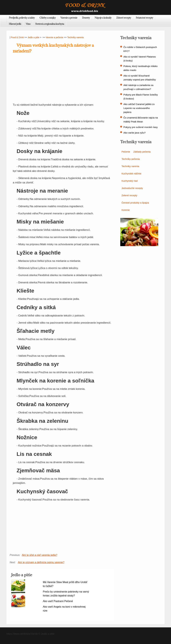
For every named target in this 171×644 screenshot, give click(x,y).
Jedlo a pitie (33, 37)
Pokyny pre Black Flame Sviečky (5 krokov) (141, 97)
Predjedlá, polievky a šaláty (22, 18)
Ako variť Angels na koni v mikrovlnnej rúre (64, 609)
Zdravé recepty (124, 18)
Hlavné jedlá (15, 24)
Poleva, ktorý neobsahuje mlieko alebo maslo (140, 68)
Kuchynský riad (130, 181)
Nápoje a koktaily (103, 18)
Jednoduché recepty (132, 188)
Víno (28, 24)
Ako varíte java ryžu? (134, 133)
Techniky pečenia (131, 159)
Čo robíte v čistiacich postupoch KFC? (140, 49)
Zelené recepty (129, 195)
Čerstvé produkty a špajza (135, 203)
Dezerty (86, 18)
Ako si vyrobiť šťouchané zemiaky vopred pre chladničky (140, 78)
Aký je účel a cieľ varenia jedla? (40, 555)
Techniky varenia (75, 37)
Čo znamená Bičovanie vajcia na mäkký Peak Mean (141, 120)
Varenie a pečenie (69, 18)
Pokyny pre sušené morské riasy (141, 127)
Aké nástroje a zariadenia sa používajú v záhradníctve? (138, 87)
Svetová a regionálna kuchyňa (50, 24)
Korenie (126, 210)
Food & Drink (17, 37)
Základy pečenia (142, 152)
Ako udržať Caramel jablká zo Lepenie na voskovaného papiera (139, 108)
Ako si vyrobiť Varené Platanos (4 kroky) (140, 59)
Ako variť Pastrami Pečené (58, 601)
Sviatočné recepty (144, 18)
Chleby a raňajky (48, 18)
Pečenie (126, 152)
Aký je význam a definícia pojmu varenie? (41, 562)
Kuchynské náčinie (131, 174)
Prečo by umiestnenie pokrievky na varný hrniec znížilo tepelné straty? (66, 594)
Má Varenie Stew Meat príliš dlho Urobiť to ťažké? (65, 584)
